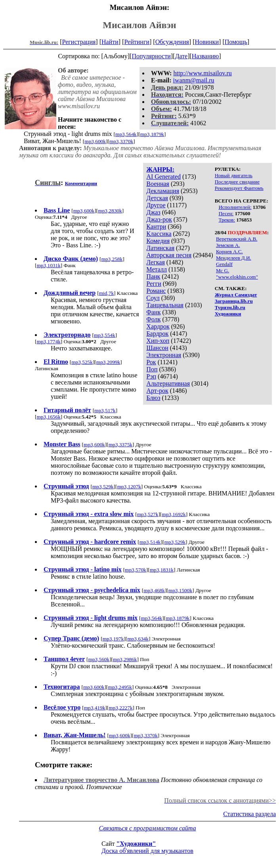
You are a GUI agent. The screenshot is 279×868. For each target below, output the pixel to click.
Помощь (236, 42)
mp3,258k (112, 259)
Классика (159, 234)
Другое (156, 205)
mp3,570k (136, 570)
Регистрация (79, 42)
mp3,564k (126, 134)
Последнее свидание (237, 182)
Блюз (153, 398)
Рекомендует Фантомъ (239, 188)
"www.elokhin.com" (237, 277)
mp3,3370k (121, 141)
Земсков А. (228, 245)
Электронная (164, 355)
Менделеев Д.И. (234, 258)
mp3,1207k (129, 487)
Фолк (153, 319)
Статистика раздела (249, 814)
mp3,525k (82, 362)
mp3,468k (154, 590)
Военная (158, 184)
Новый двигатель (234, 175)
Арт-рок (157, 391)
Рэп (151, 376)
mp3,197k (113, 639)
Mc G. (223, 271)
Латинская (160, 248)
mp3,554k (105, 335)
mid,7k (106, 293)
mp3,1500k (180, 590)
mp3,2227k (120, 708)
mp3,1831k (162, 570)
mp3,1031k (48, 265)
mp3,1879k (152, 134)
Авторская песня (169, 255)
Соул (153, 298)
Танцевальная (165, 305)
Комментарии (81, 183)
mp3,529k (103, 487)
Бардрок (157, 334)
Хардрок (158, 326)
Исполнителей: (235, 207)
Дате (181, 56)
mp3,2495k (120, 687)
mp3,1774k (48, 341)
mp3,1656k (48, 417)
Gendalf (224, 264)
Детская (157, 198)
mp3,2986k (125, 659)
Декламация (163, 191)
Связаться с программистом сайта (148, 828)
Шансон (157, 348)
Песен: (226, 213)
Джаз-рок (159, 219)
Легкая (155, 262)
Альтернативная (168, 383)
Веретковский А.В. (237, 239)
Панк (153, 276)
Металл (157, 269)
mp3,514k (150, 542)
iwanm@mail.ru (194, 80)
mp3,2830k (110, 211)
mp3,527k (148, 514)
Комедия (158, 241)
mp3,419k (95, 708)
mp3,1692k (174, 514)
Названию (205, 56)
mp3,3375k (120, 445)
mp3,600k (95, 141)
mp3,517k (105, 410)
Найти (110, 42)
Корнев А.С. (229, 251)
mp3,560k (99, 659)
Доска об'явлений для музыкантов (147, 851)
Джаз (153, 212)
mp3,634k (138, 639)
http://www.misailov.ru (202, 73)
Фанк (153, 312)
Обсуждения (172, 42)
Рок (151, 362)
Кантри (156, 227)
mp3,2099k (108, 362)
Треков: (227, 220)
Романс (156, 291)
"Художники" (136, 844)
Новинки (207, 42)
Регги (154, 284)
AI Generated (163, 177)
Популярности (151, 56)
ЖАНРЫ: (160, 169)
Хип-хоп (158, 341)
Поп (152, 369)
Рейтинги (137, 42)
